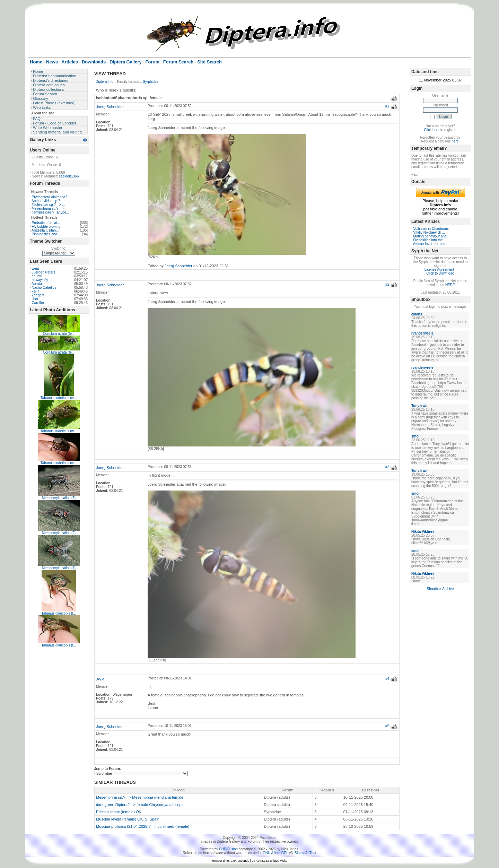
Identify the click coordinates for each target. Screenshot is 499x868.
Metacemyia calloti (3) (59, 498)
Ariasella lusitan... (45, 230)
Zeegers (38, 295)
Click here (432, 130)
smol (415, 436)
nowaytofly (40, 280)
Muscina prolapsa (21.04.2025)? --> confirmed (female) (143, 826)
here (455, 141)
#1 (387, 106)
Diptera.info (104, 82)
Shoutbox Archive (440, 589)
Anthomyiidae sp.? (46, 201)
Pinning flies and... (46, 234)
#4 (387, 679)
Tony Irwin (420, 406)
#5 (387, 726)
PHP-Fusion (228, 849)
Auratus (37, 284)
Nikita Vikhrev (423, 532)
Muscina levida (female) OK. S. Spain (128, 819)
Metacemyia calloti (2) (59, 533)
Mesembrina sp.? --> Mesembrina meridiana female (140, 797)
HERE (450, 285)
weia (36, 268)
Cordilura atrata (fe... (59, 334)
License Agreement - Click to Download (440, 271)
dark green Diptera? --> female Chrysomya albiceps (140, 805)
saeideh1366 (69, 176)
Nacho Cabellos (44, 288)
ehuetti (37, 276)
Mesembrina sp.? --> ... (50, 209)
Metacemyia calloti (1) (59, 568)
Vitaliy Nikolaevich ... (429, 232)
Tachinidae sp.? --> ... (48, 205)
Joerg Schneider (110, 107)
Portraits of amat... (46, 223)
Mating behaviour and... (432, 236)
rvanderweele (422, 333)
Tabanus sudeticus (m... (59, 398)
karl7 (36, 291)
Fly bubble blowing (46, 227)
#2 (387, 284)
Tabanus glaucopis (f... (59, 613)
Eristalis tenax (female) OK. (119, 812)
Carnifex (38, 303)
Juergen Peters (44, 272)
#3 (387, 467)
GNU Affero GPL (275, 853)
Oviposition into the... (430, 240)
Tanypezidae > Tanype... (50, 212)
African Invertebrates (429, 244)
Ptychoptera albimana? (50, 197)
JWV (100, 679)
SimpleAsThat (305, 853)
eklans (417, 314)
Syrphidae (151, 82)
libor (35, 299)
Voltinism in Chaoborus (431, 229)
